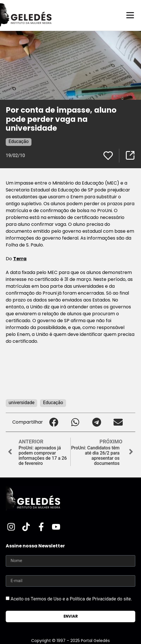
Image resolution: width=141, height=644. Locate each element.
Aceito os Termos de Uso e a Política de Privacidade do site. (71, 599)
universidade (21, 403)
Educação (19, 141)
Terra (20, 259)
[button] (54, 422)
